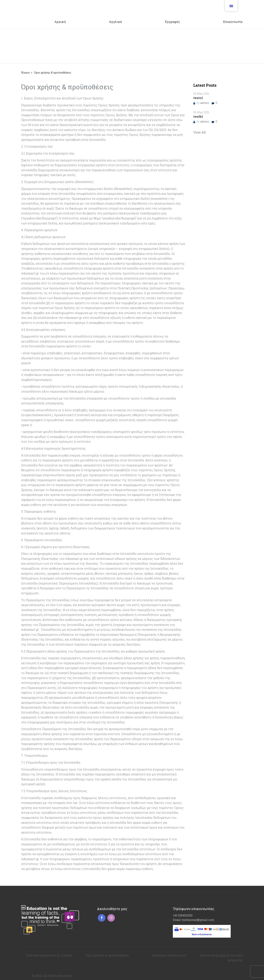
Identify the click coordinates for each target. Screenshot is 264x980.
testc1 (198, 98)
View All (200, 132)
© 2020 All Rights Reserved (52, 976)
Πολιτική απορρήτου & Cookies (49, 955)
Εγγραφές (172, 22)
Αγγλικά (115, 22)
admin (205, 103)
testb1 (198, 116)
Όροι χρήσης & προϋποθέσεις (107, 955)
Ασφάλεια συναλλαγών (169, 955)
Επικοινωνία (233, 22)
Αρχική (60, 22)
